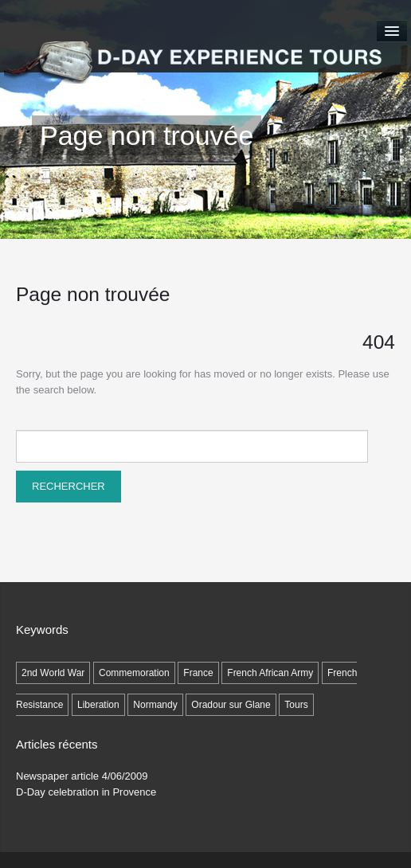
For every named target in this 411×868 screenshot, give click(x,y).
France (198, 673)
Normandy (155, 705)
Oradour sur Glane (231, 705)
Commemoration (134, 673)
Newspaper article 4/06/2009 (82, 776)
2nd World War (53, 673)
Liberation (98, 705)
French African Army (270, 673)
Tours (296, 705)
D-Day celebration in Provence (86, 792)
